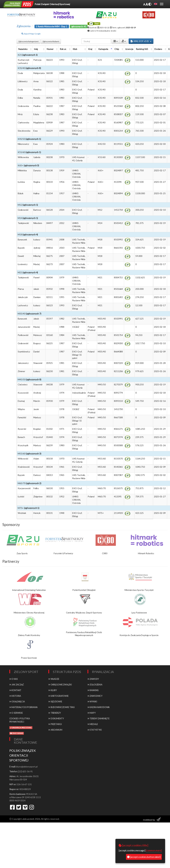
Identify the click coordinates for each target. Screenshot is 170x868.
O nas (14, 679)
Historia (15, 696)
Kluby (53, 690)
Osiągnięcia (17, 702)
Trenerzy (55, 713)
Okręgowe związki (60, 685)
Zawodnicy (95, 696)
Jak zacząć (17, 685)
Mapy (92, 713)
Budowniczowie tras (61, 707)
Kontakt (15, 690)
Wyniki (92, 702)
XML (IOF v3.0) (141, 41)
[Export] (124, 41)
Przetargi (55, 724)
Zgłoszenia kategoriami (28, 41)
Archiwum (55, 730)
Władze (54, 679)
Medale (93, 724)
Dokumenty (56, 719)
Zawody (93, 679)
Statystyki (95, 730)
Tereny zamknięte (99, 719)
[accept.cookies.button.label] (144, 857)
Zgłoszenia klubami (51, 41)
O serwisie (16, 713)
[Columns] (116, 41)
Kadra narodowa (99, 707)
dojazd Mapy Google (31, 34)
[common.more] (154, 850)
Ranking (93, 690)
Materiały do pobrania (24, 707)
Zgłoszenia (95, 685)
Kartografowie (58, 696)
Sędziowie (55, 702)
